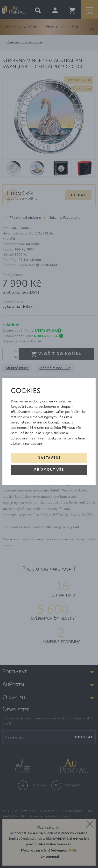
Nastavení (49, 458)
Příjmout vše (49, 470)
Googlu (54, 422)
